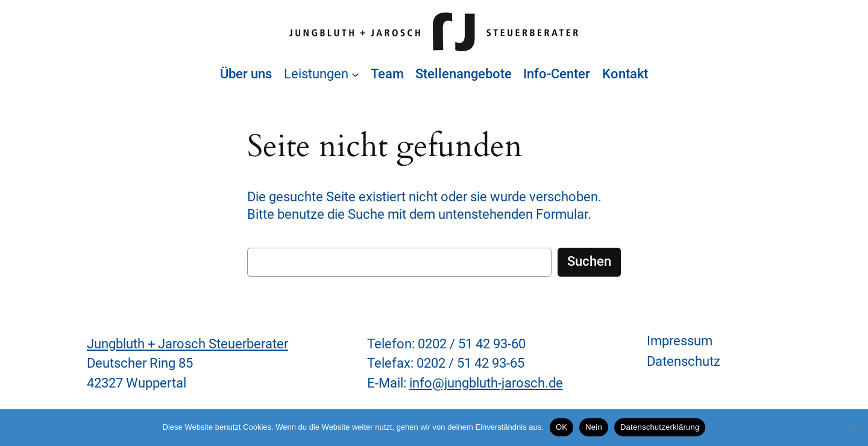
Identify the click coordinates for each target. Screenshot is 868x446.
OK (561, 427)
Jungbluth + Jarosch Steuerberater (187, 344)
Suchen (589, 261)
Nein (594, 427)
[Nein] (853, 427)
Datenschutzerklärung (660, 427)
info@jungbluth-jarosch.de (486, 383)
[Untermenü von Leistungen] (355, 74)
